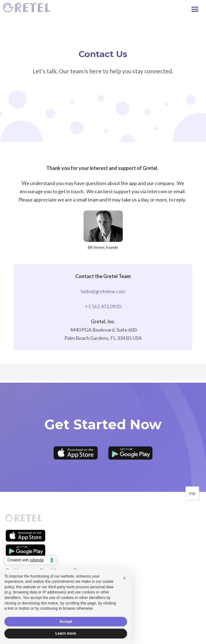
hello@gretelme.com (103, 291)
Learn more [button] (66, 633)
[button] (198, 8)
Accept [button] (66, 621)
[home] (27, 8)
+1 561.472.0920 (103, 306)
